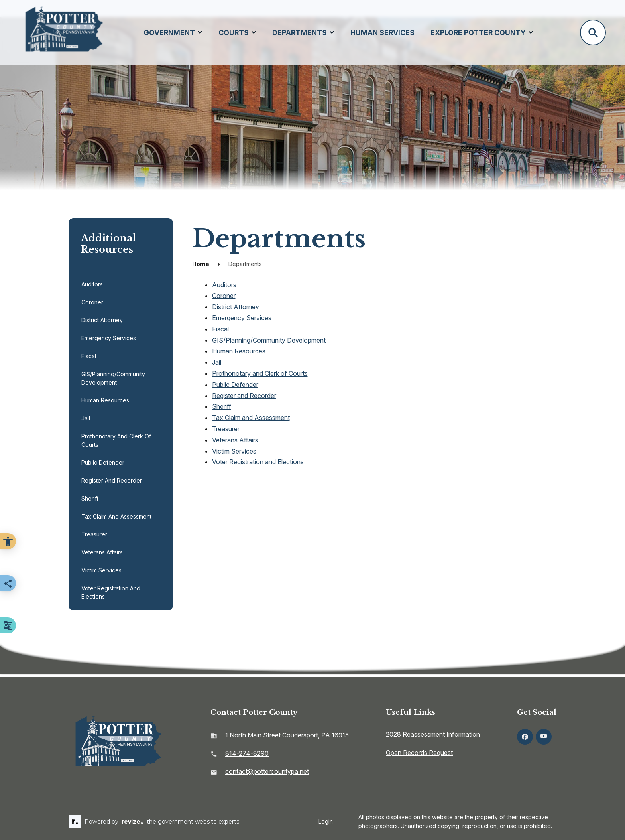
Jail (86, 418)
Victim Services (101, 570)
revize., (133, 822)
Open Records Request (419, 753)
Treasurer (94, 534)
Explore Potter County (478, 33)
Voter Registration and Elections (111, 592)
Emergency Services (109, 338)
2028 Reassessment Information (433, 734)
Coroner (92, 302)
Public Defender (103, 462)
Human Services (382, 33)
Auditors (92, 284)
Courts (234, 33)
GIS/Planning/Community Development (113, 378)
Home (201, 264)
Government (169, 33)
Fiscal (89, 356)
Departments (300, 33)
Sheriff (90, 498)
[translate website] (8, 625)
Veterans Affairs (102, 552)
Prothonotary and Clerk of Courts (116, 440)
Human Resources (105, 400)
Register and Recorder (112, 480)
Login (326, 821)
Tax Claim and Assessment (116, 516)
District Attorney (102, 320)
